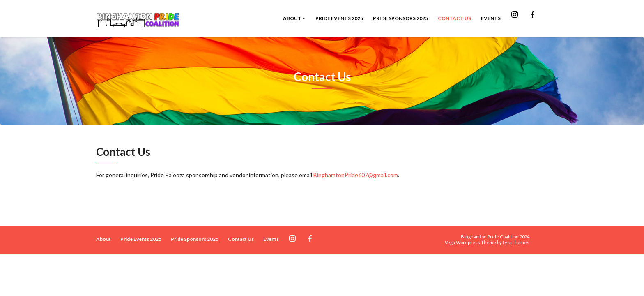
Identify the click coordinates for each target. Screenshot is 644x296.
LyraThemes (516, 242)
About (294, 18)
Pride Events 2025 (339, 18)
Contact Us (454, 18)
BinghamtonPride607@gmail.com (356, 175)
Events (491, 18)
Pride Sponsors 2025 (400, 18)
